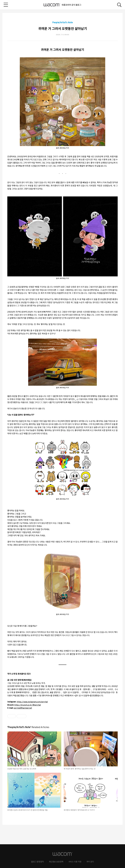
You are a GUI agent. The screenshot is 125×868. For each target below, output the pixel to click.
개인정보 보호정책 (56, 862)
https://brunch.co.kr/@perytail (28, 705)
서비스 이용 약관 (75, 862)
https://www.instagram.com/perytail (32, 702)
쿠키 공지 (90, 862)
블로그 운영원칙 (37, 862)
